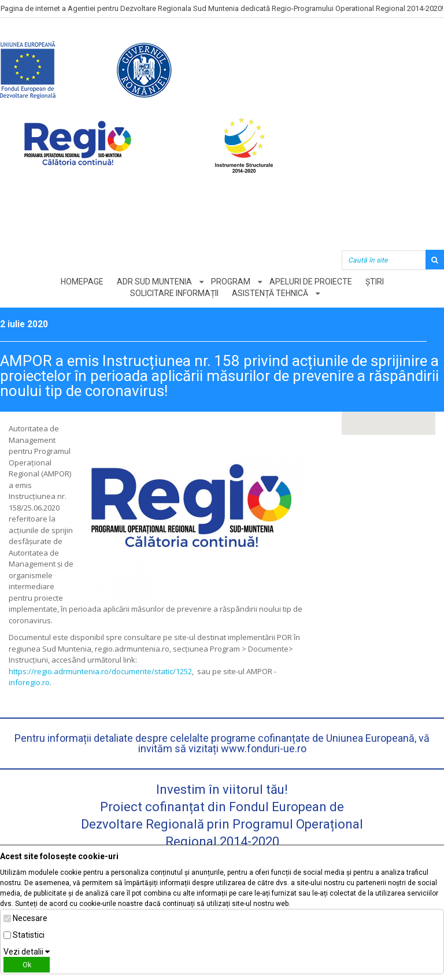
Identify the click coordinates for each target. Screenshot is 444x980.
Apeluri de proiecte (311, 282)
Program (231, 282)
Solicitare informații (174, 293)
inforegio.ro (29, 682)
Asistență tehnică (270, 293)
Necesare (30, 918)
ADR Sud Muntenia (154, 282)
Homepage (82, 282)
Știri (375, 282)
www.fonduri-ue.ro (264, 748)
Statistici (29, 935)
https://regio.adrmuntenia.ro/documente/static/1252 (100, 671)
